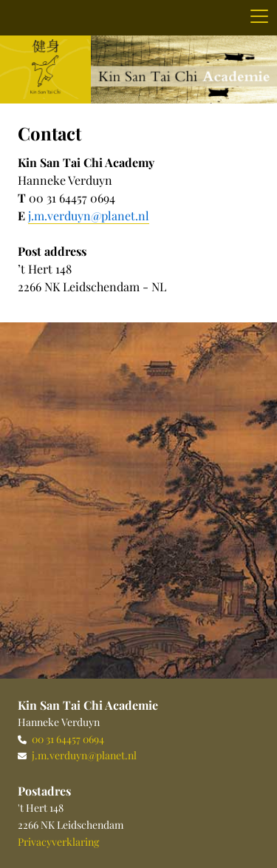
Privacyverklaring (58, 842)
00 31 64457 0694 (68, 739)
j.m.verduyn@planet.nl (84, 755)
